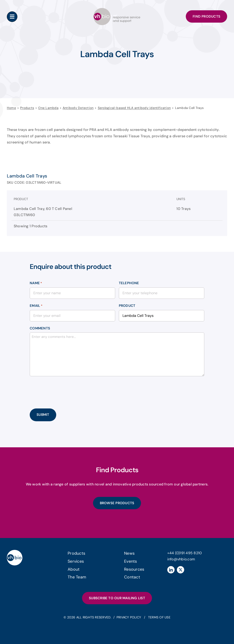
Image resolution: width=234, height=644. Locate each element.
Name (36, 283)
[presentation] (64, 389)
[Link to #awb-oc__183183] (12, 17)
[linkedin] (171, 569)
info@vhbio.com (181, 559)
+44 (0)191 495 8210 (185, 553)
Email (36, 306)
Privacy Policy (129, 617)
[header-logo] (117, 10)
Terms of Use (159, 617)
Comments (40, 328)
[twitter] (181, 569)
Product (127, 306)
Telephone (129, 283)
